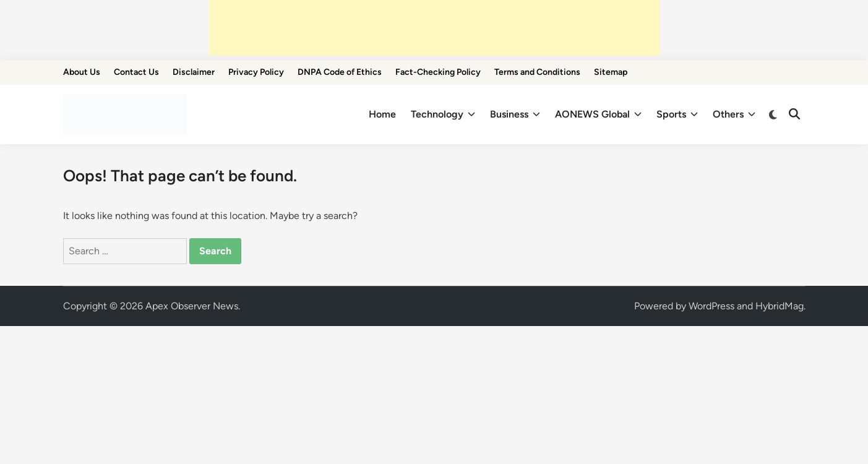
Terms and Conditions (537, 72)
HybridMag (780, 306)
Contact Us (136, 72)
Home (382, 114)
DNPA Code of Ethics (340, 72)
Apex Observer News (192, 306)
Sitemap (611, 72)
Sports (677, 114)
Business (515, 114)
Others (734, 114)
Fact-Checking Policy (438, 72)
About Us (82, 72)
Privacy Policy (256, 72)
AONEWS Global (598, 114)
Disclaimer (194, 72)
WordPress (711, 306)
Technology (443, 114)
